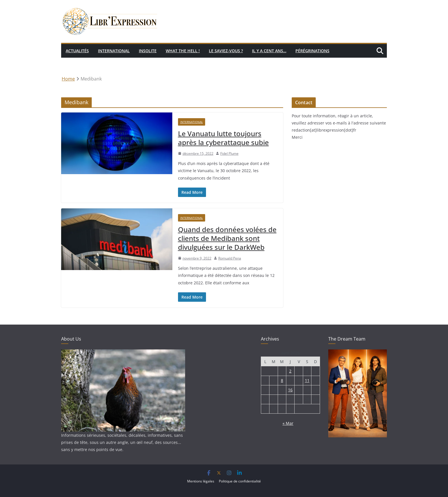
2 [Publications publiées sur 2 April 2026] (290, 371)
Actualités (77, 51)
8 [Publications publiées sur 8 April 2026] (282, 380)
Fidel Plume (229, 153)
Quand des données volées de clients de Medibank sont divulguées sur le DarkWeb (227, 238)
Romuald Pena (230, 258)
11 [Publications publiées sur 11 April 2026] (307, 380)
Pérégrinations (312, 51)
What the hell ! (183, 51)
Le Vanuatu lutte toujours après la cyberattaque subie (223, 138)
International (114, 51)
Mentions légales (201, 481)
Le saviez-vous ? (226, 51)
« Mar (288, 423)
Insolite (148, 51)
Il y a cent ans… (269, 51)
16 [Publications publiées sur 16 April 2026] (290, 390)
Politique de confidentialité (240, 481)
